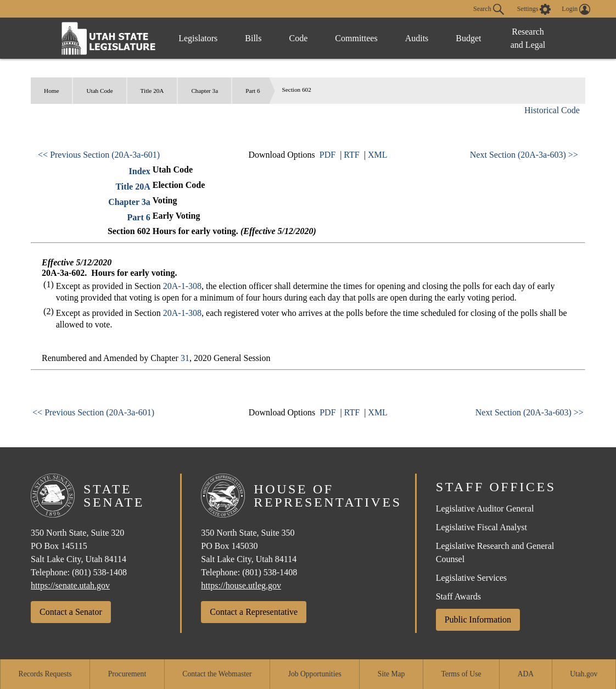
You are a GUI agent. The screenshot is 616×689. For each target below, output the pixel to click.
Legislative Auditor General (485, 509)
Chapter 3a (205, 91)
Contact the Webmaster (217, 674)
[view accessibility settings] (534, 9)
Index (140, 171)
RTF (351, 155)
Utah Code (99, 91)
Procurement (127, 674)
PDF (327, 155)
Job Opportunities (315, 674)
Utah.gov (584, 674)
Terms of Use (461, 674)
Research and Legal (528, 38)
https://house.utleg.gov (241, 585)
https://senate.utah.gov (70, 585)
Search (489, 9)
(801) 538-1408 (99, 572)
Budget (468, 38)
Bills (253, 38)
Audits (417, 38)
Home (51, 91)
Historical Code (552, 110)
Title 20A (152, 91)
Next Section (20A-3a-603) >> (524, 155)
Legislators (198, 38)
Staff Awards (458, 596)
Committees (356, 38)
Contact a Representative (254, 612)
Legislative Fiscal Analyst (481, 527)
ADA (526, 674)
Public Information (478, 619)
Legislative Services (471, 578)
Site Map (391, 674)
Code (299, 38)
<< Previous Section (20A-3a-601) (99, 155)
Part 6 (253, 91)
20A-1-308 (182, 286)
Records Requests (45, 674)
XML (378, 155)
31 (185, 358)
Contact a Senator (71, 612)
